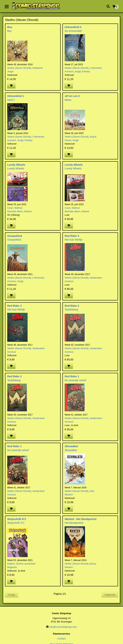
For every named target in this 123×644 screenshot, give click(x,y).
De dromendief (73, 31)
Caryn (10, 208)
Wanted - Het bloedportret (80, 519)
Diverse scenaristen (26, 564)
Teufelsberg (71, 309)
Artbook (28, 211)
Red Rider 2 (72, 306)
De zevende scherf (75, 380)
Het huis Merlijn (74, 240)
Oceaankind (15, 236)
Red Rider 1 (72, 376)
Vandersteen (96, 278)
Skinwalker (71, 446)
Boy (10, 27)
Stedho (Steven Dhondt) (19, 68)
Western (69, 495)
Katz (92, 491)
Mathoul (18, 208)
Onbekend (37, 68)
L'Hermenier (96, 68)
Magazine (12, 567)
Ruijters (11, 564)
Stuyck (93, 137)
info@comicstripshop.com (63, 627)
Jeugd (10, 72)
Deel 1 (11, 100)
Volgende (110, 595)
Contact (62, 639)
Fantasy (86, 72)
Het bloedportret (74, 523)
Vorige (11, 595)
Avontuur (69, 72)
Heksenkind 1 (16, 96)
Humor (68, 140)
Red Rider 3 (72, 236)
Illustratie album (15, 211)
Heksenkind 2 (73, 27)
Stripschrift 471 (17, 519)
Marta (68, 100)
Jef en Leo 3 (72, 96)
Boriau (93, 564)
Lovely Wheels (16, 165)
